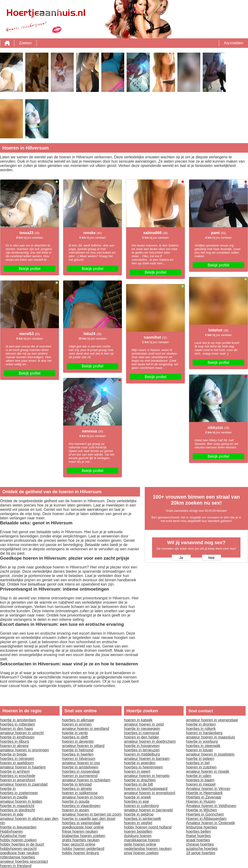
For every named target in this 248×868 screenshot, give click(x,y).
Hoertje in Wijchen (201, 810)
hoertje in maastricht (17, 806)
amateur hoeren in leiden (21, 801)
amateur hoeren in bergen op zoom (92, 814)
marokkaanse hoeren (142, 840)
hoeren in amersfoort (18, 780)
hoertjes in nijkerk (201, 729)
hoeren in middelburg (142, 754)
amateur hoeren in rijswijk (208, 771)
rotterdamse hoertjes (18, 857)
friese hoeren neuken (80, 831)
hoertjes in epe (137, 801)
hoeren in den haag (16, 729)
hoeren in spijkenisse (80, 793)
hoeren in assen (76, 810)
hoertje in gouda (76, 801)
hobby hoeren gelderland (83, 849)
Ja (181, 558)
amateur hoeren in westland (85, 729)
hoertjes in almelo (77, 789)
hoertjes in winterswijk (143, 819)
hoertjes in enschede (18, 776)
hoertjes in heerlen (78, 754)
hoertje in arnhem (15, 771)
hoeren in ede (12, 814)
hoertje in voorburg (202, 741)
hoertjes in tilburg (15, 741)
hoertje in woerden (140, 763)
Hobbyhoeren (11, 831)
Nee (211, 558)
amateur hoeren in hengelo (147, 776)
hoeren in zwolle (14, 797)
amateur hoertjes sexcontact (24, 861)
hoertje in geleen (200, 759)
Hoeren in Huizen (201, 801)
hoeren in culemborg (141, 806)
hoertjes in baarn (200, 780)
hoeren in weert (137, 771)
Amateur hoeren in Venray (208, 789)
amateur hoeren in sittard (83, 746)
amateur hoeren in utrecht (22, 733)
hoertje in (8, 789)
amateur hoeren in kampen (147, 759)
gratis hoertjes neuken (81, 840)
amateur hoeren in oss (81, 763)
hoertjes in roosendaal (81, 771)
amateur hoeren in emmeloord (150, 793)
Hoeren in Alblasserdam (206, 819)
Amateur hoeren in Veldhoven (211, 806)
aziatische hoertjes (202, 849)
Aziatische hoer (13, 836)
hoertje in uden (199, 776)
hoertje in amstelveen (80, 767)
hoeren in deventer (78, 741)
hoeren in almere (14, 746)
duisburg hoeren (138, 836)
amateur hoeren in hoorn (83, 797)
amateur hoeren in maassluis (210, 737)
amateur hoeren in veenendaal (212, 720)
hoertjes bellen (198, 831)
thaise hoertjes (198, 836)
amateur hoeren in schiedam (86, 780)
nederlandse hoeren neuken (148, 849)
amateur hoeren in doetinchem (150, 741)
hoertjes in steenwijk (203, 746)
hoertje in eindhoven (17, 737)
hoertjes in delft (75, 737)
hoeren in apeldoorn (17, 763)
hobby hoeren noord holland (148, 827)
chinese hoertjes (200, 844)
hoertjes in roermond (142, 733)
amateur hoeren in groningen (24, 750)
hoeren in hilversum (79, 759)
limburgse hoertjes (202, 827)
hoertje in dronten (201, 724)
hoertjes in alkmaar (78, 720)
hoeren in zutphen (201, 767)
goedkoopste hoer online (83, 827)
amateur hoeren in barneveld (148, 810)
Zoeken (25, 43)
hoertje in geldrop (139, 814)
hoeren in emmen (77, 724)
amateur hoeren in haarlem (23, 767)
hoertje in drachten (140, 780)
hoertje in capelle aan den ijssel (89, 819)
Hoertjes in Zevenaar (204, 797)
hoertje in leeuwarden (18, 827)
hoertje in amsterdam (18, 720)
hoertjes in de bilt (138, 784)
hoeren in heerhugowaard (146, 789)
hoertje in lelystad (77, 784)
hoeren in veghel (138, 823)
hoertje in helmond (78, 750)
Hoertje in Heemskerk (204, 793)
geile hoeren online (140, 844)
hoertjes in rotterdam (18, 724)
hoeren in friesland (16, 866)
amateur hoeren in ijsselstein (210, 754)
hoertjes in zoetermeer (19, 793)
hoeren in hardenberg (204, 733)
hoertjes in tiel (198, 763)
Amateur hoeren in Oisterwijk (210, 823)
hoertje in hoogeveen (142, 746)
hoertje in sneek (137, 797)
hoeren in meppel (201, 784)
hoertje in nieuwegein (142, 729)
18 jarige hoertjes (201, 853)
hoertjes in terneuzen (142, 750)
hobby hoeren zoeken (18, 840)
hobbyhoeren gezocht (18, 849)
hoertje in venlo (75, 733)
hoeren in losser (200, 750)
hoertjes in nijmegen (17, 759)
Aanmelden (234, 43)
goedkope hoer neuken (20, 853)
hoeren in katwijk (138, 720)
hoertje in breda (13, 754)
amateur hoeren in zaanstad (24, 784)
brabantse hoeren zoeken (84, 836)
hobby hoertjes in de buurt (22, 844)
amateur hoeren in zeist (144, 724)
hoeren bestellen (138, 831)
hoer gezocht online (79, 844)
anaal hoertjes (198, 840)
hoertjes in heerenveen (143, 767)
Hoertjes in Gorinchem (205, 814)
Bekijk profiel (30, 269)
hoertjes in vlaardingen (81, 806)
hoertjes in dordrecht (17, 810)
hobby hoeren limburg (80, 853)
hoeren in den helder (142, 737)
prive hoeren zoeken (141, 853)
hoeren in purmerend (80, 776)
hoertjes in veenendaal (81, 823)
